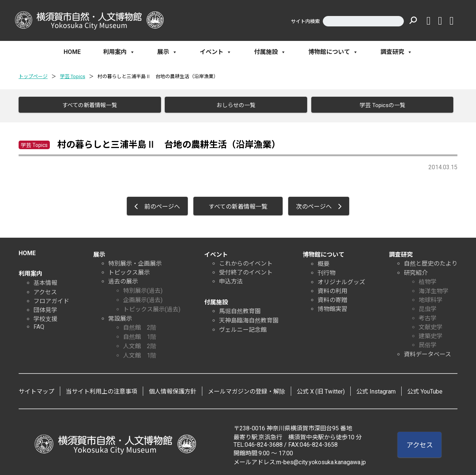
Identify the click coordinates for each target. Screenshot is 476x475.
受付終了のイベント (246, 270)
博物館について (333, 52)
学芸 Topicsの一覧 (379, 105)
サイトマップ (36, 389)
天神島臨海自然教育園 (249, 318)
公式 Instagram (376, 389)
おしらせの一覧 (233, 105)
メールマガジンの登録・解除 (247, 389)
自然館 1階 (140, 335)
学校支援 (45, 317)
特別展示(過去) (143, 288)
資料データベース (427, 352)
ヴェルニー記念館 (243, 328)
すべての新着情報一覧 (87, 105)
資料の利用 (332, 289)
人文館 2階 (140, 344)
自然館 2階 (140, 325)
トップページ (33, 76)
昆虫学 (428, 307)
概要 (324, 262)
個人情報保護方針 (173, 389)
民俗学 (428, 343)
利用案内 (119, 52)
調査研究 (396, 52)
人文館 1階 (140, 353)
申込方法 (231, 279)
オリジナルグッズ (341, 280)
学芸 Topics (73, 76)
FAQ (39, 325)
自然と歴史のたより (431, 261)
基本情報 (45, 281)
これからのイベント (246, 261)
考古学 (428, 316)
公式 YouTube (425, 389)
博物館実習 (332, 307)
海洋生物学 (434, 289)
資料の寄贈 (332, 298)
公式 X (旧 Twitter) (321, 389)
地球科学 (431, 298)
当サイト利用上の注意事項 (102, 389)
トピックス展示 (129, 270)
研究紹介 (416, 271)
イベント (216, 52)
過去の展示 (123, 279)
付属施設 (270, 52)
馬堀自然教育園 (240, 309)
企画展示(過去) (143, 298)
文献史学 (431, 325)
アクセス (45, 290)
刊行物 (327, 271)
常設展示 (120, 316)
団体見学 (45, 308)
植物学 (428, 280)
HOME (72, 52)
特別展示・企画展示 (135, 261)
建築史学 (431, 334)
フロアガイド (51, 299)
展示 (167, 52)
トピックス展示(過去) (152, 307)
